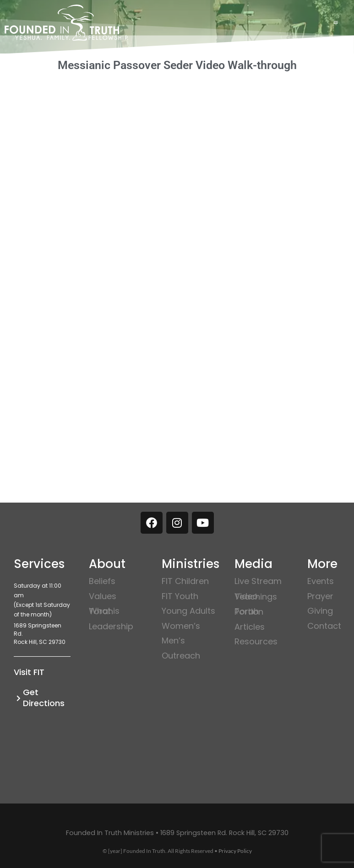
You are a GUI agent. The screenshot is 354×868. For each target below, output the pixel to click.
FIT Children (185, 581)
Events (321, 581)
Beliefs (102, 581)
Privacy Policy (235, 851)
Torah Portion (249, 611)
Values (103, 596)
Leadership (111, 626)
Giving (320, 611)
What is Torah (104, 611)
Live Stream (258, 581)
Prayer (320, 596)
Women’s (181, 626)
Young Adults (188, 611)
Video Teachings (256, 596)
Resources (256, 641)
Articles (250, 627)
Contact (324, 626)
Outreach (181, 656)
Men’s (173, 640)
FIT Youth (180, 596)
